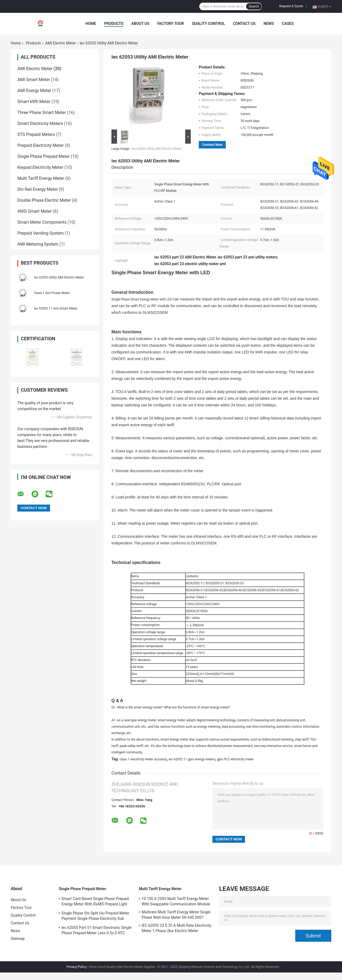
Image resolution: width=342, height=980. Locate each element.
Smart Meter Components (42, 222)
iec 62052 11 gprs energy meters (192, 759)
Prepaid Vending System (40, 233)
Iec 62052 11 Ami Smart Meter (56, 308)
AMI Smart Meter (34, 80)
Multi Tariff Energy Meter (41, 178)
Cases (288, 24)
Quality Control (208, 24)
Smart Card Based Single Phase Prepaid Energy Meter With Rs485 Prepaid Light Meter (95, 902)
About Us (140, 24)
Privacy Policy (76, 967)
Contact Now (212, 145)
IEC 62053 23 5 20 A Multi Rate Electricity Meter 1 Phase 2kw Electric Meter (176, 928)
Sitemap (18, 939)
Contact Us (244, 24)
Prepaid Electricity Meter (40, 145)
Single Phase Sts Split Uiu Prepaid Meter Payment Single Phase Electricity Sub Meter (95, 917)
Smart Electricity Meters (40, 123)
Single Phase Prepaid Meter (44, 156)
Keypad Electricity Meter (40, 167)
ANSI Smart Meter (35, 211)
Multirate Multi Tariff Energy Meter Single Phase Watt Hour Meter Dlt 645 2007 (176, 915)
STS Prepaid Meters (36, 134)
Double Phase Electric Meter (44, 200)
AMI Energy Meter (34, 91)
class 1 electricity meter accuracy (143, 759)
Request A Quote (291, 6)
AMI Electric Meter (61, 43)
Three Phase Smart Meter (42, 113)
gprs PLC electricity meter (235, 759)
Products (114, 24)
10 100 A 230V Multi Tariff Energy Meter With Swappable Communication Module (176, 901)
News (269, 24)
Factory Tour (171, 24)
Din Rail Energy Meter (38, 189)
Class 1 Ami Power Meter (52, 293)
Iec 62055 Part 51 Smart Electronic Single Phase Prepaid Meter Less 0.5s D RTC (96, 930)
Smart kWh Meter (34, 102)
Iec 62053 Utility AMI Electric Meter (59, 277)
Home (91, 24)
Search (254, 6)
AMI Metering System (38, 244)
